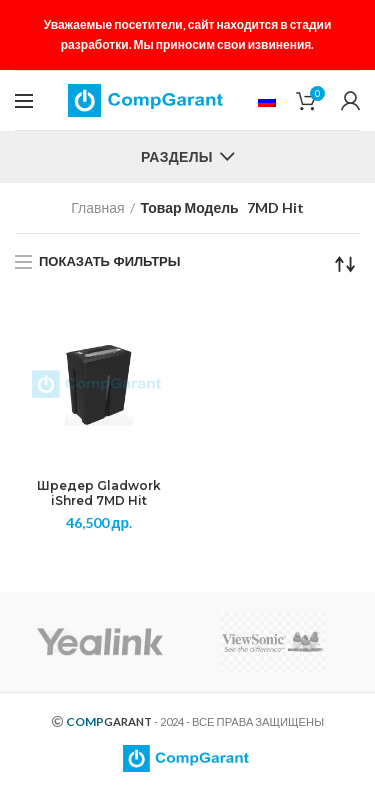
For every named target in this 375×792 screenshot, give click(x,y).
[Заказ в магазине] (345, 264)
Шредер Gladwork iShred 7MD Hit (99, 493)
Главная (97, 207)
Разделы (177, 157)
